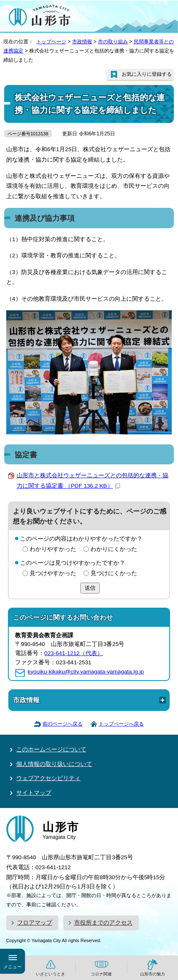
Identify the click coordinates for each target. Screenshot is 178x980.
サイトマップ (34, 793)
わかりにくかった (114, 549)
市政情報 (82, 42)
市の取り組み (113, 42)
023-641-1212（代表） (74, 653)
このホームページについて (51, 749)
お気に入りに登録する (147, 74)
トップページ (51, 42)
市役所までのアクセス (103, 923)
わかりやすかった (53, 549)
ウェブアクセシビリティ (48, 778)
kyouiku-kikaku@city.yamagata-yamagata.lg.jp (86, 672)
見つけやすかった (53, 573)
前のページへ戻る (63, 724)
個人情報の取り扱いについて (54, 764)
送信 (90, 588)
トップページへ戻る (121, 724)
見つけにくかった (114, 573)
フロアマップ (35, 923)
